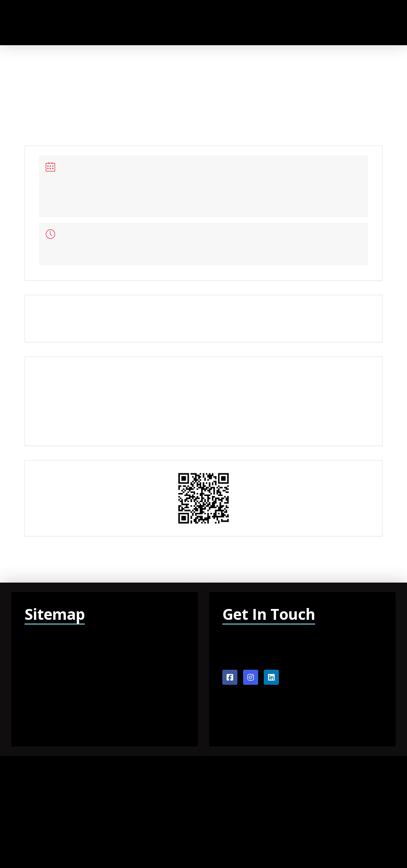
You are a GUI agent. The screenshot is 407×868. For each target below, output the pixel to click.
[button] (365, 22)
